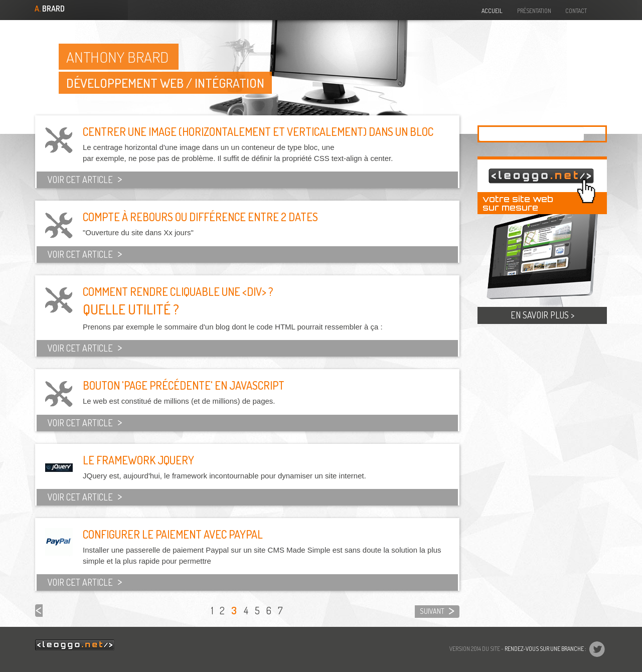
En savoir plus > (542, 315)
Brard (49, 9)
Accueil (492, 11)
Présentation (534, 11)
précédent (39, 611)
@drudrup (608, 10)
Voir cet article (79, 180)
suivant (432, 611)
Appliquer (595, 134)
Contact (576, 11)
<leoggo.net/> (75, 645)
